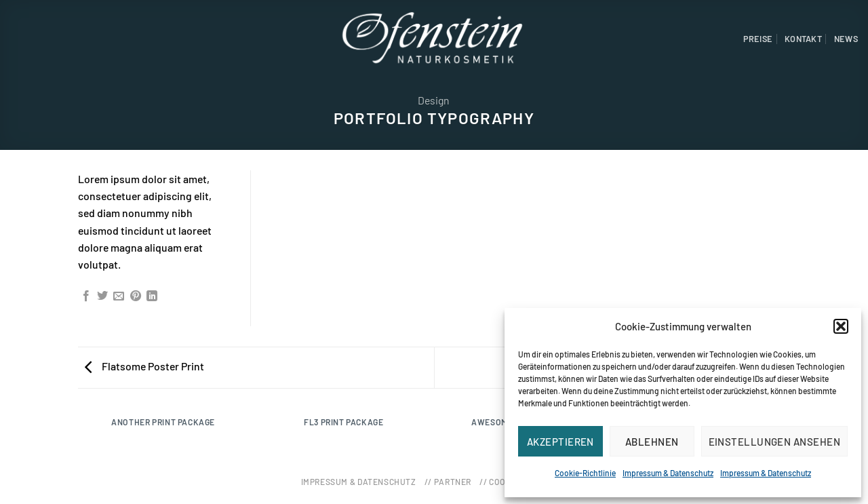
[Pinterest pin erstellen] (136, 296)
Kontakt (803, 39)
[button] (841, 326)
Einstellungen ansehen (774, 442)
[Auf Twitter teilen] (102, 296)
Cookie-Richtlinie (585, 473)
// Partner (448, 482)
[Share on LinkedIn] (152, 296)
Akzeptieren (560, 442)
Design (434, 100)
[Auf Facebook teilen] (86, 296)
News (846, 39)
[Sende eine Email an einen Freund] (119, 296)
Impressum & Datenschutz (668, 473)
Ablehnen (652, 442)
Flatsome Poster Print (144, 366)
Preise (758, 39)
